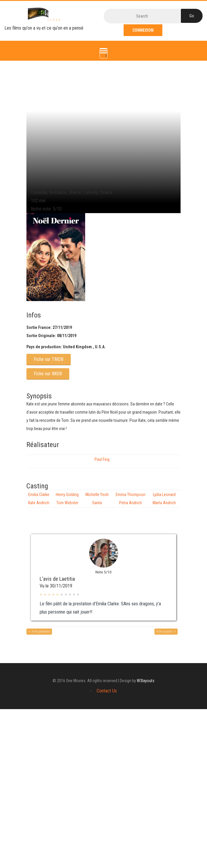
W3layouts (146, 681)
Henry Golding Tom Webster (67, 499)
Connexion (143, 30)
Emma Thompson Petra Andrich (131, 499)
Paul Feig (102, 459)
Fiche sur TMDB (49, 359)
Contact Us (107, 691)
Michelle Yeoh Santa (97, 499)
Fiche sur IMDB (48, 374)
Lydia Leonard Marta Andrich (164, 499)
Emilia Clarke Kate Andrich (39, 499)
